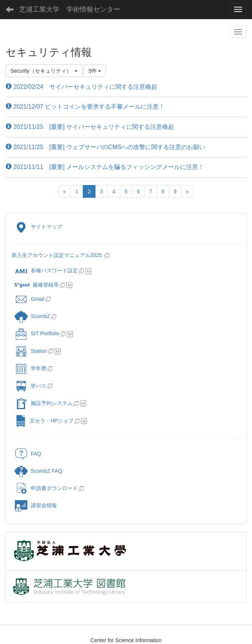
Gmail (30, 299)
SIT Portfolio (37, 333)
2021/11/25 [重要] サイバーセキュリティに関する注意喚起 (90, 127)
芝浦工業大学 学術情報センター (70, 9)
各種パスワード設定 (46, 270)
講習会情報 (36, 505)
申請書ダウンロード (46, 488)
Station (31, 351)
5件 (95, 71)
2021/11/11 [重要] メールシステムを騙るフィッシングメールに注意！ (105, 167)
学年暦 (31, 368)
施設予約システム (44, 403)
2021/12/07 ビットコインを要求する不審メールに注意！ (85, 107)
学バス (31, 386)
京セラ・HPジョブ (44, 421)
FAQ (28, 454)
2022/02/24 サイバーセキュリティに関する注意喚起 (81, 87)
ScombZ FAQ (38, 471)
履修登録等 (37, 285)
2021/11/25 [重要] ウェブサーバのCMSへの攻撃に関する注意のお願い (105, 147)
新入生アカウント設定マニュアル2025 (57, 255)
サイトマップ (38, 227)
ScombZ (40, 316)
